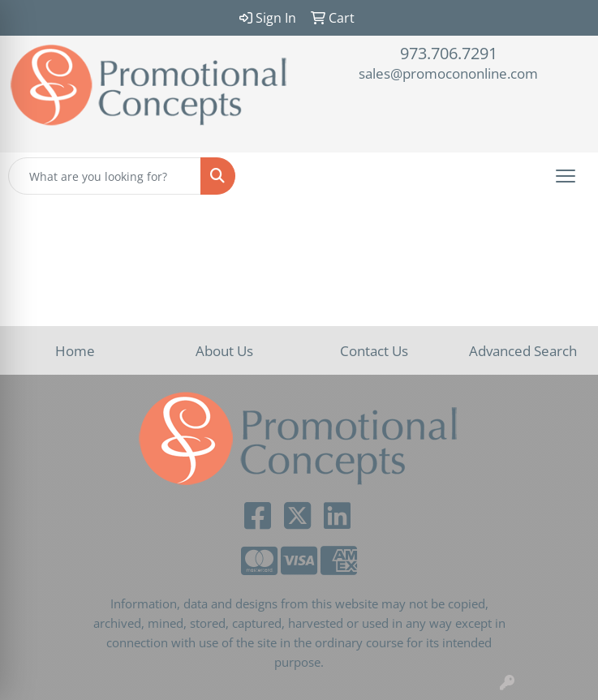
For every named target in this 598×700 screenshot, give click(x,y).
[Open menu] (566, 176)
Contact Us (374, 350)
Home (75, 350)
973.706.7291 (449, 53)
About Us (224, 350)
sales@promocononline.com (448, 73)
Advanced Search (523, 350)
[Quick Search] (105, 176)
